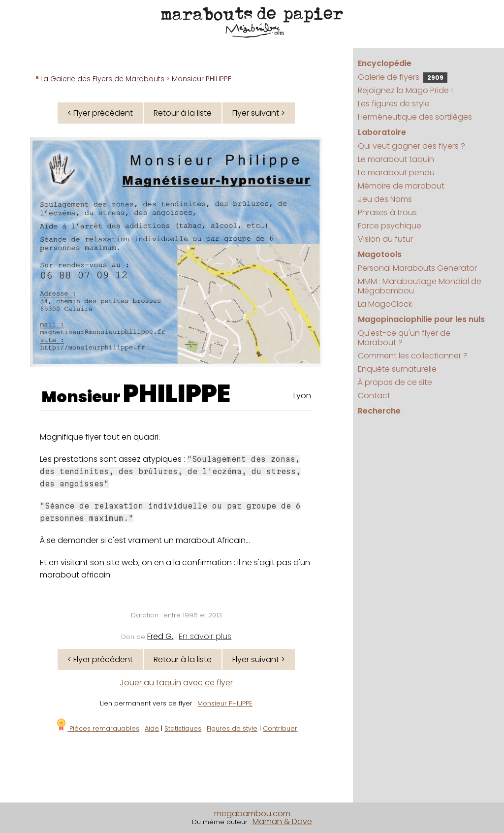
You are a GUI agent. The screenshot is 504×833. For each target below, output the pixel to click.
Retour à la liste (183, 113)
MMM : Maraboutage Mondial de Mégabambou (420, 286)
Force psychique (390, 226)
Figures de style (232, 728)
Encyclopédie (385, 63)
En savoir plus (205, 636)
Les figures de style (394, 104)
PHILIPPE (177, 394)
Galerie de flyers (403, 77)
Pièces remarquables (97, 728)
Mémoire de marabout (401, 186)
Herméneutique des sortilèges (415, 117)
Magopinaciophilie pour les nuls (421, 319)
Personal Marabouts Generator (417, 268)
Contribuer (280, 728)
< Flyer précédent (100, 113)
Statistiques (183, 728)
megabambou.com (252, 814)
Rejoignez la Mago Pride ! (405, 90)
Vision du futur (385, 239)
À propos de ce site (395, 382)
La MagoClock (385, 304)
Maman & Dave (282, 821)
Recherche (379, 411)
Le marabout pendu (396, 173)
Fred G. (160, 636)
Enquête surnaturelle (397, 369)
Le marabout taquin (396, 159)
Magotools (380, 254)
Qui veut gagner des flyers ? (411, 146)
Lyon (302, 396)
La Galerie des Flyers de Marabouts (102, 79)
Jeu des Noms (385, 199)
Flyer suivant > (259, 113)
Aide (152, 728)
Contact (374, 396)
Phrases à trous (387, 212)
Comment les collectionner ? (413, 356)
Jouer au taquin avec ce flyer (176, 683)
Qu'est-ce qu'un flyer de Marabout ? (404, 338)
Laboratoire (382, 132)
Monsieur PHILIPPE (225, 703)
